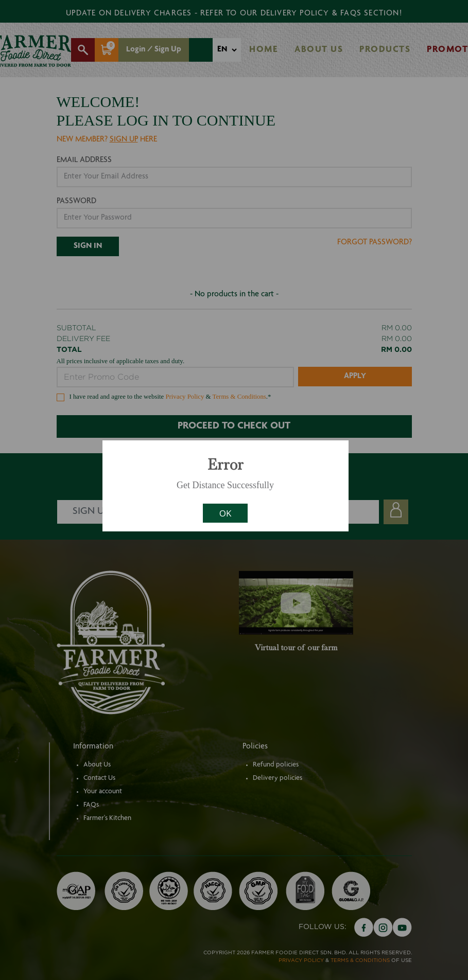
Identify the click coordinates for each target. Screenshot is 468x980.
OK (226, 513)
